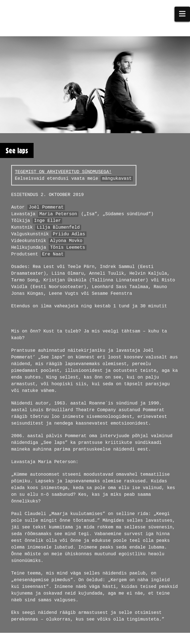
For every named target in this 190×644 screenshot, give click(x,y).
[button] (182, 14)
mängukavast (117, 179)
